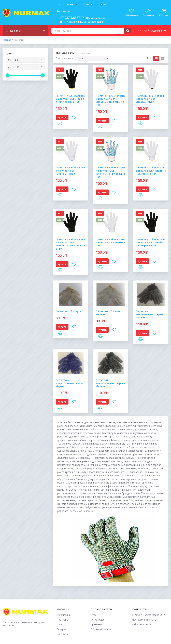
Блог (104, 4)
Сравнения (97, 624)
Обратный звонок (96, 18)
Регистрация (98, 620)
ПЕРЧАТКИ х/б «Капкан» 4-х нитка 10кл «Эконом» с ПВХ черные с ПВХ (70, 244)
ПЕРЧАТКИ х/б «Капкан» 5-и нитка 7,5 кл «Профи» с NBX (151, 99)
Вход (94, 615)
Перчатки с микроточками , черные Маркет (111, 383)
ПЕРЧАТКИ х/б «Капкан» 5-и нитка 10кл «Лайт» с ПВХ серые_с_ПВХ (151, 171)
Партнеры (63, 620)
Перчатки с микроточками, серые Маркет (149, 314)
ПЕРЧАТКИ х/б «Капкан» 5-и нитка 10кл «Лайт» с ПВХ (111, 242)
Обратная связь (142, 624)
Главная (7, 40)
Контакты (63, 11)
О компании (65, 4)
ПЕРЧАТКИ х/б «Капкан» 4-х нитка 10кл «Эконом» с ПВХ (70, 171)
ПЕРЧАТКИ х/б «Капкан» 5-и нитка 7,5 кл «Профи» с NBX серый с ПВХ (110, 100)
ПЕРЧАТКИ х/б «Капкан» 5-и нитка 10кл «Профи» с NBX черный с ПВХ (70, 99)
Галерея (88, 4)
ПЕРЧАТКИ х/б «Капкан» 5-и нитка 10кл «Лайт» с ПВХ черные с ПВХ (151, 242)
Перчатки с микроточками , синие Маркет (69, 383)
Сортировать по (64, 58)
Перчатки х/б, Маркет (69, 311)
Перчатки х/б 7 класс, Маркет (109, 313)
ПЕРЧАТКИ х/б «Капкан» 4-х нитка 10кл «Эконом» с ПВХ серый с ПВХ (110, 172)
